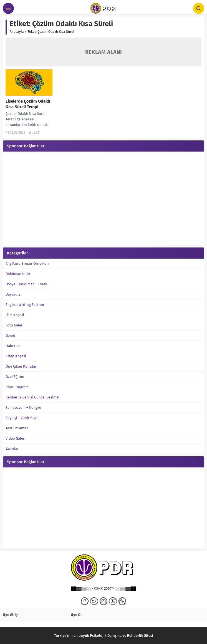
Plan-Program (17, 387)
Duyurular (14, 294)
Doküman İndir (18, 274)
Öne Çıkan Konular (21, 366)
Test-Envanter (17, 428)
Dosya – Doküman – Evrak (26, 284)
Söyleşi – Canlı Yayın (22, 418)
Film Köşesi (15, 315)
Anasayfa (17, 32)
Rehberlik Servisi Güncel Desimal (32, 397)
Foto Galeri (15, 325)
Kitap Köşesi (16, 356)
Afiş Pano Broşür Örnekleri (27, 263)
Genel (10, 335)
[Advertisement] (103, 199)
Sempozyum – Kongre (23, 408)
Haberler (13, 346)
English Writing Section (25, 305)
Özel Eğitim (15, 377)
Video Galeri (16, 438)
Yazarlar (12, 449)
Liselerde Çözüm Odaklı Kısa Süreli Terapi (28, 104)
